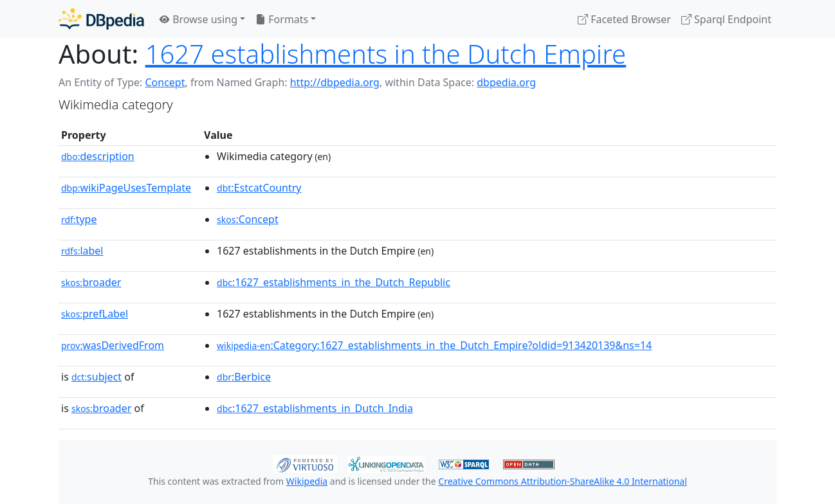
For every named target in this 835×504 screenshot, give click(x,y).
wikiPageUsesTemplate (126, 188)
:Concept (248, 219)
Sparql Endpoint (726, 19)
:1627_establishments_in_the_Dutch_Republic (334, 282)
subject (96, 377)
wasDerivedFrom (113, 345)
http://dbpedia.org (335, 82)
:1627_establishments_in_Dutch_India (315, 408)
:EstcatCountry (259, 188)
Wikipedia (307, 481)
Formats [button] (282, 19)
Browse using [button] (198, 19)
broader (91, 282)
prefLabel (95, 314)
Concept (165, 82)
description (98, 156)
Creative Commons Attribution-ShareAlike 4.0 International (562, 481)
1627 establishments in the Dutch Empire (386, 54)
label (82, 251)
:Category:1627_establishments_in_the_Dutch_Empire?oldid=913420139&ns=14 (434, 345)
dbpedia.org (506, 82)
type (79, 219)
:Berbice (244, 377)
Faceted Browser (624, 19)
